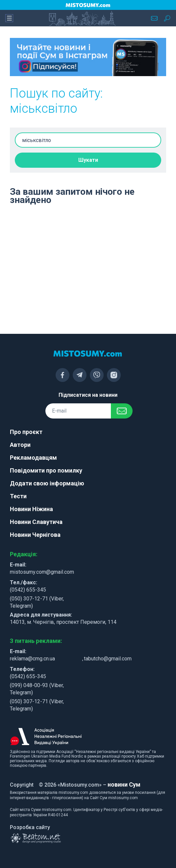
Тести (18, 496)
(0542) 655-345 (28, 590)
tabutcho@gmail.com (108, 659)
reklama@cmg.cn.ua (32, 659)
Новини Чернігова (35, 535)
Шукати (88, 160)
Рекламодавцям (33, 458)
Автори (20, 445)
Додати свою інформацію (47, 483)
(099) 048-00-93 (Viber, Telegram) (37, 689)
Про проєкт (26, 432)
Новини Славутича (36, 522)
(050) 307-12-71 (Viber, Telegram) (37, 602)
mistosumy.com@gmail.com (42, 572)
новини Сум (124, 784)
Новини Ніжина (31, 509)
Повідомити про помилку (46, 470)
